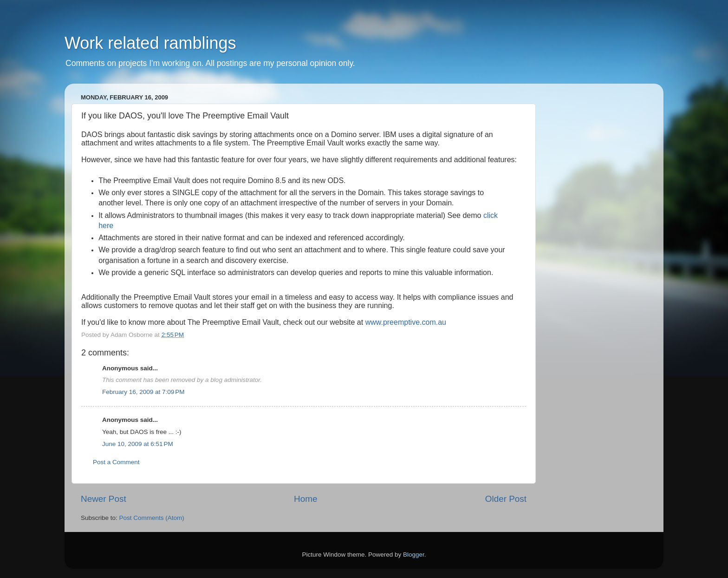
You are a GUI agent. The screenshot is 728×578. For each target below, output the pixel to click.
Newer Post (104, 499)
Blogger (414, 555)
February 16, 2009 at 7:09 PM (143, 392)
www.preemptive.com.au (406, 322)
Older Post (506, 499)
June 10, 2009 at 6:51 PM (138, 444)
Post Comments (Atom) (152, 518)
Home (305, 499)
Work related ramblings (150, 43)
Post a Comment (116, 462)
